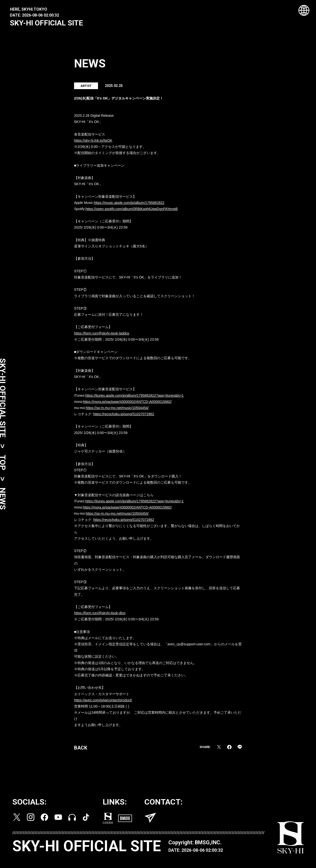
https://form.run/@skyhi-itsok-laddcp (102, 335)
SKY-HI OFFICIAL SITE (46, 23)
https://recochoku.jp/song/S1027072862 (124, 416)
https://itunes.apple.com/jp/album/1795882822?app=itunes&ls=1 (134, 397)
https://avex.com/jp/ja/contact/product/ (103, 702)
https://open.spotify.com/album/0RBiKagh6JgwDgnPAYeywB (132, 211)
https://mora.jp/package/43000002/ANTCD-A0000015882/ (127, 403)
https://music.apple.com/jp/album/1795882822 (129, 204)
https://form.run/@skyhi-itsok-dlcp (100, 615)
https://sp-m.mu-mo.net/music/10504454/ (117, 410)
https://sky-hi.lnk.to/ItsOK (93, 142)
